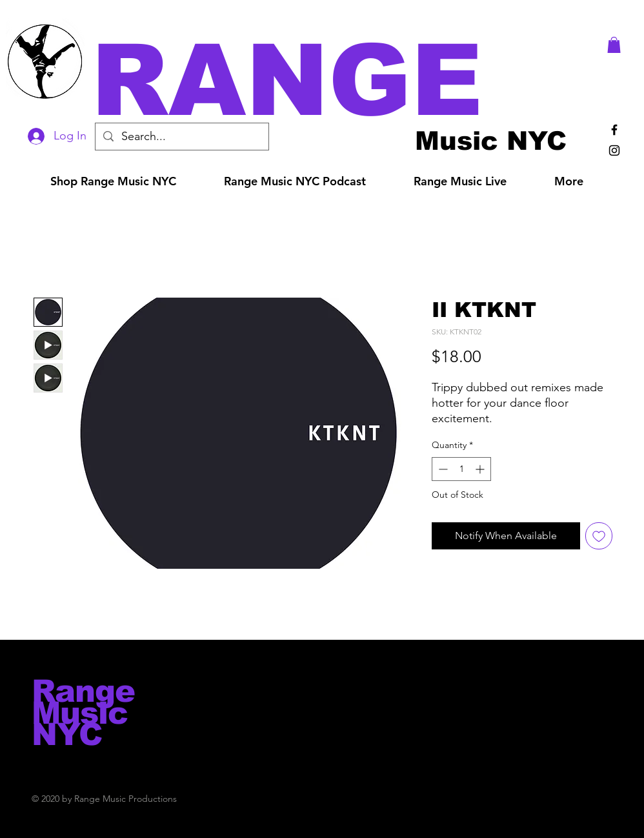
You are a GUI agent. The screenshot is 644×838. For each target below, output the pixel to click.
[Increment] (481, 469)
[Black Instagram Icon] (614, 150)
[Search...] (181, 137)
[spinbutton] (461, 469)
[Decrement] (442, 469)
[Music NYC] (491, 140)
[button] (340, 80)
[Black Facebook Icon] (614, 130)
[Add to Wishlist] (599, 536)
